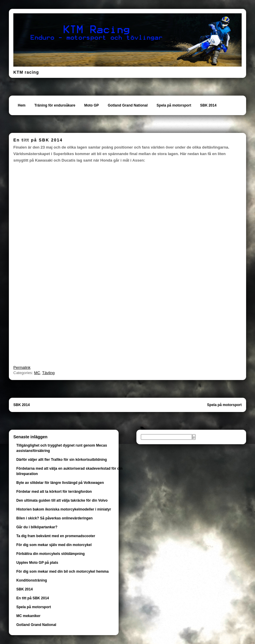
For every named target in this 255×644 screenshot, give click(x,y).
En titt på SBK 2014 (33, 598)
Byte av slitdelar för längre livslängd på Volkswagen (60, 483)
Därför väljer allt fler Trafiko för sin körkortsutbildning (62, 460)
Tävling (48, 373)
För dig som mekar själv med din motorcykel (54, 545)
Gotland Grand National (128, 105)
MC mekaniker (28, 616)
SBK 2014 (208, 105)
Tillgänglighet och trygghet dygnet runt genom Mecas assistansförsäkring (62, 448)
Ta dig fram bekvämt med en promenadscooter (56, 536)
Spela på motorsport (174, 105)
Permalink (22, 367)
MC (37, 373)
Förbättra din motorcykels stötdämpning (51, 554)
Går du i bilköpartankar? (37, 527)
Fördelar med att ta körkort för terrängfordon (54, 492)
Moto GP (91, 105)
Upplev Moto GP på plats (37, 563)
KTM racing (26, 72)
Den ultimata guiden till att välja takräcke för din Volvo (62, 500)
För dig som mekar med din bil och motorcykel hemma (62, 571)
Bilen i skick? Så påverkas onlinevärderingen (54, 518)
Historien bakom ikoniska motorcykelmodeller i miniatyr (64, 509)
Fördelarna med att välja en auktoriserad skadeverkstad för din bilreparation (69, 471)
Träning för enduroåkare (55, 105)
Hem (22, 105)
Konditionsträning (32, 580)
